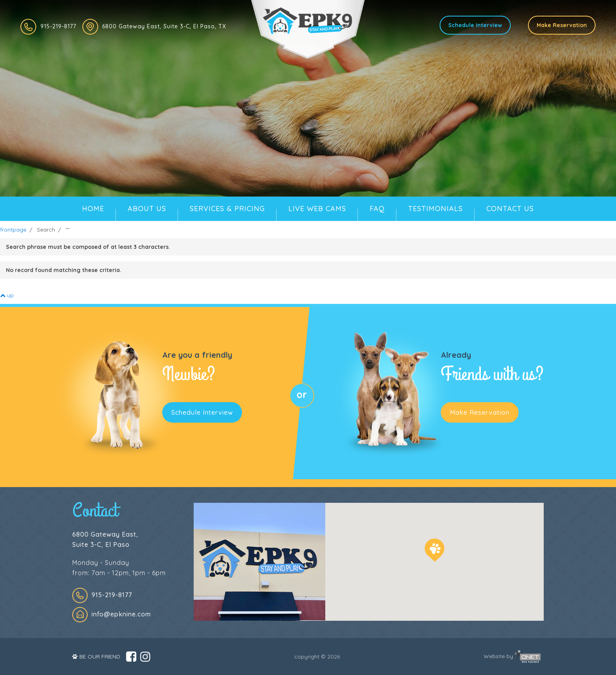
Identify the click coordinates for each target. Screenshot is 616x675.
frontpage (13, 230)
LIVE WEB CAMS (317, 209)
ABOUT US (147, 209)
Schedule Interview (475, 25)
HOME (93, 209)
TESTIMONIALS (435, 209)
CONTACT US (510, 209)
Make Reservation (562, 25)
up (7, 295)
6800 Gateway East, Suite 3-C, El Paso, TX (164, 26)
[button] (434, 550)
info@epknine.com (121, 614)
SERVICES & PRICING (227, 209)
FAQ (377, 209)
